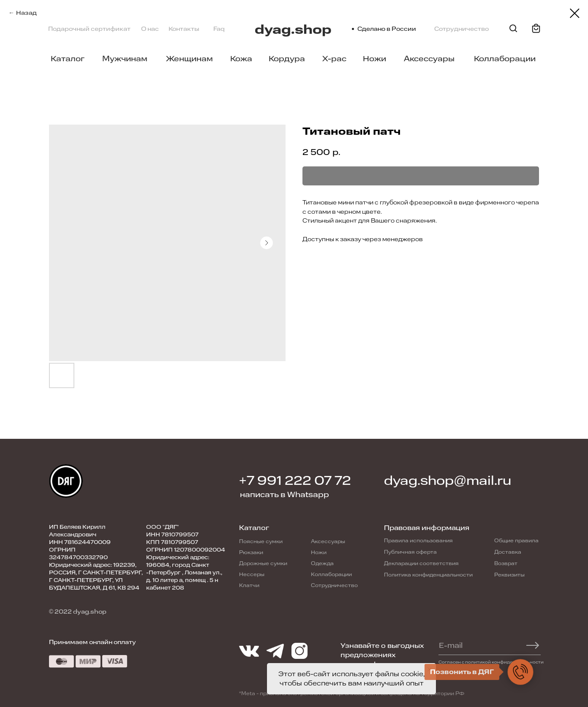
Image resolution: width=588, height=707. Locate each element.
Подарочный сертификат (89, 29)
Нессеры (252, 574)
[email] (486, 645)
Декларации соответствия (421, 563)
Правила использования (418, 541)
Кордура (287, 59)
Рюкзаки (251, 552)
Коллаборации (505, 59)
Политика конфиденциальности (428, 575)
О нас (150, 29)
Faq (219, 29)
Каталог (68, 59)
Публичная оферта (410, 552)
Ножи (374, 59)
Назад (26, 13)
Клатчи (249, 585)
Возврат (506, 563)
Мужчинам (125, 59)
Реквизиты (509, 575)
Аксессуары (429, 59)
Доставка (508, 552)
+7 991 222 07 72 (295, 481)
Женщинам (189, 59)
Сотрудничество (461, 29)
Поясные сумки (261, 541)
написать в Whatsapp (284, 495)
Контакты (184, 29)
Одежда (322, 563)
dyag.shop (293, 30)
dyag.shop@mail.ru (448, 481)
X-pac (334, 59)
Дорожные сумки (263, 563)
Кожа (241, 59)
